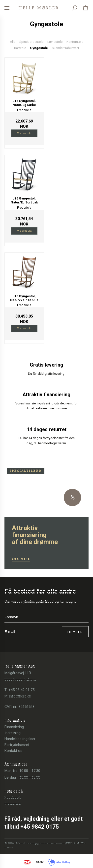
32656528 (27, 707)
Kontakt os (13, 751)
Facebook (13, 797)
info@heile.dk (20, 696)
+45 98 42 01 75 (21, 690)
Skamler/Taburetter (65, 48)
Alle (13, 42)
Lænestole (55, 42)
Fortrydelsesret (17, 745)
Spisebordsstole (31, 42)
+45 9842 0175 (40, 827)
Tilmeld (75, 632)
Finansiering (14, 727)
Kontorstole (75, 42)
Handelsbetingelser (20, 739)
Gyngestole (39, 48)
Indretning (13, 733)
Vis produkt (24, 133)
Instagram (13, 803)
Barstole (20, 48)
